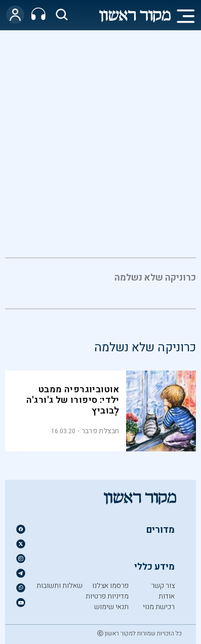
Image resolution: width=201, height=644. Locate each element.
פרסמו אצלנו (110, 586)
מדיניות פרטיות (107, 596)
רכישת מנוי (159, 607)
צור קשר (163, 586)
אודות (167, 596)
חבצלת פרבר (100, 431)
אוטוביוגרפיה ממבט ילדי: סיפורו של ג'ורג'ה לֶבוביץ (73, 400)
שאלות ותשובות (59, 586)
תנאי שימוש (111, 607)
